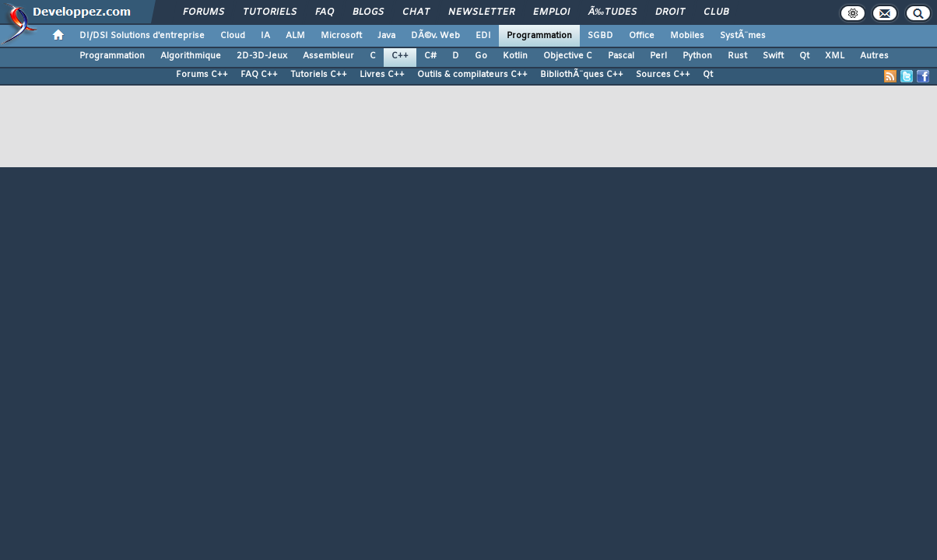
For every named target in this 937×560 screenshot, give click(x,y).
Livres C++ (382, 75)
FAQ (325, 12)
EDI (483, 36)
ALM (295, 36)
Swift (773, 56)
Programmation (539, 36)
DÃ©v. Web (435, 36)
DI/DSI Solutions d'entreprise (142, 36)
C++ (400, 56)
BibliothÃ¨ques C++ (582, 75)
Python (697, 56)
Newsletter (481, 12)
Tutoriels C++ (319, 75)
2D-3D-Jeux (262, 56)
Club (716, 12)
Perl (658, 56)
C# (430, 56)
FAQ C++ (259, 75)
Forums (204, 12)
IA (265, 36)
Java (386, 36)
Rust (737, 56)
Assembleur (328, 56)
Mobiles (687, 36)
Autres (874, 56)
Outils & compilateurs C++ (472, 75)
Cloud (233, 36)
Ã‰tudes (612, 12)
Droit (670, 12)
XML (835, 56)
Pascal (621, 56)
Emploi (551, 12)
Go (481, 56)
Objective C (568, 56)
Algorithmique (191, 56)
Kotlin (515, 56)
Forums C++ (202, 75)
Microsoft (341, 36)
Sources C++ (663, 75)
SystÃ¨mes (743, 36)
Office (642, 36)
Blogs (368, 12)
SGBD (600, 36)
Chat (416, 12)
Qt (804, 56)
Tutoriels (270, 12)
